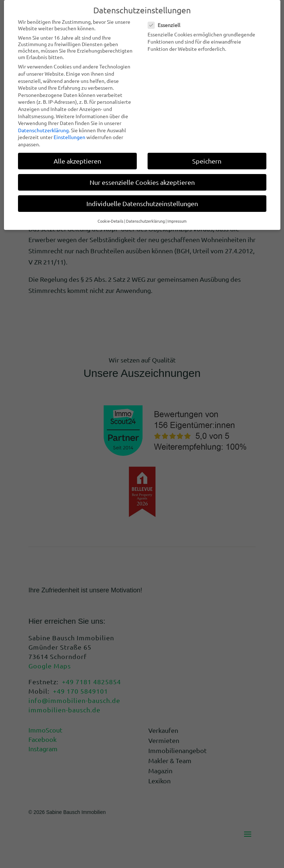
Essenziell (167, 25)
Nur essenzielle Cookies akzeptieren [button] (142, 182)
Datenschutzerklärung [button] (145, 221)
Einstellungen (69, 137)
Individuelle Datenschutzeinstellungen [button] (142, 203)
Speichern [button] (207, 161)
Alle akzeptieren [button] (77, 161)
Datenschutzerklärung (43, 130)
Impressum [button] (177, 221)
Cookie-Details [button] (111, 221)
